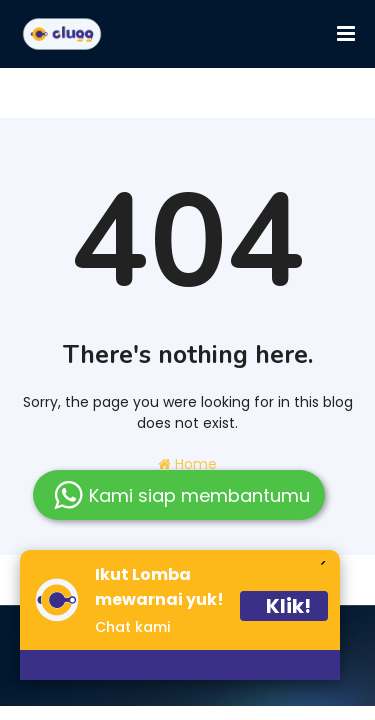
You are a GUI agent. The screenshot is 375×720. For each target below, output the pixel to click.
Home (187, 464)
